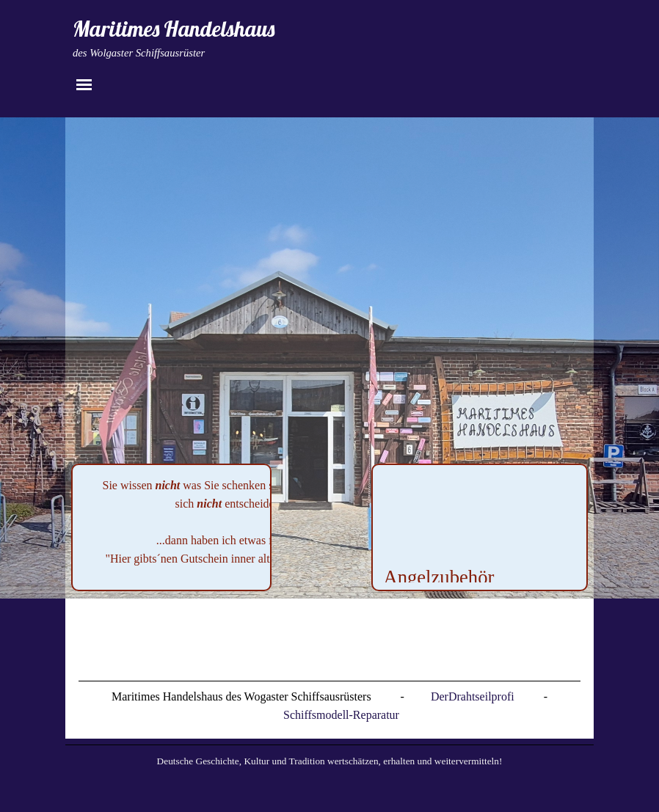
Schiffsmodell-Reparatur (341, 715)
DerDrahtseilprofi (473, 696)
